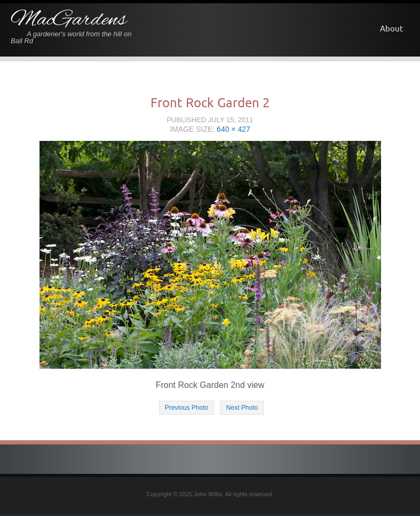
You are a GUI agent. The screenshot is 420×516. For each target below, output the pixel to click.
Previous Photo (187, 408)
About (391, 29)
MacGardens (69, 20)
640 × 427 (233, 129)
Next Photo (242, 408)
